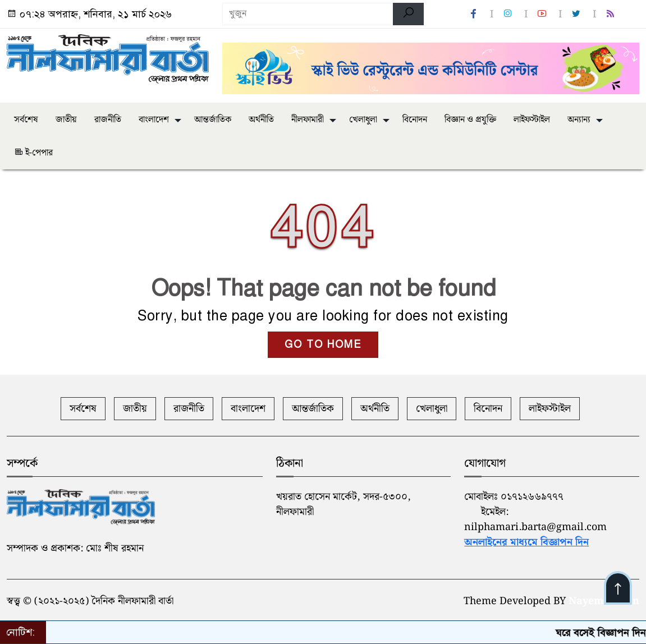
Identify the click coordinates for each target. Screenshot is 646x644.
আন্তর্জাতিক (213, 120)
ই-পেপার (33, 153)
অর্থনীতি (261, 120)
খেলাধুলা (363, 120)
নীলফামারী (308, 120)
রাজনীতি (108, 120)
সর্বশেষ (26, 120)
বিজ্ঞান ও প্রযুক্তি (470, 120)
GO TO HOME (323, 344)
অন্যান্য (579, 120)
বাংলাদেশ (154, 120)
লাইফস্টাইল (532, 120)
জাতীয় (66, 120)
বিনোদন (415, 120)
